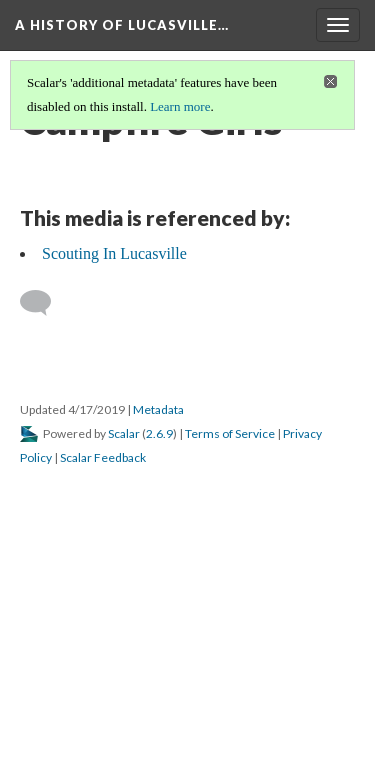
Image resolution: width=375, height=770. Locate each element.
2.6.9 (159, 433)
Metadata (158, 409)
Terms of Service (230, 433)
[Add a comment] (44, 303)
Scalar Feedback (103, 457)
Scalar (124, 433)
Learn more (180, 106)
